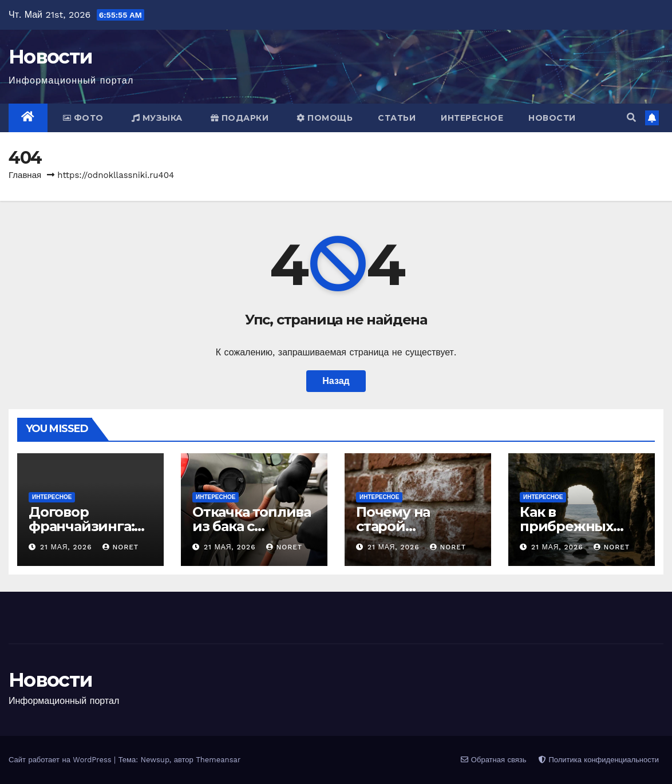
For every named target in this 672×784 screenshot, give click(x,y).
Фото (83, 118)
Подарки (240, 118)
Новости (50, 57)
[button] (631, 118)
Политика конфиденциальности (599, 760)
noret (120, 547)
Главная (25, 175)
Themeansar (218, 760)
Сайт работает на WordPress (61, 760)
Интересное (472, 118)
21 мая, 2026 (67, 547)
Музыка (157, 118)
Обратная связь (493, 760)
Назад (336, 381)
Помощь (325, 118)
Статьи (397, 118)
